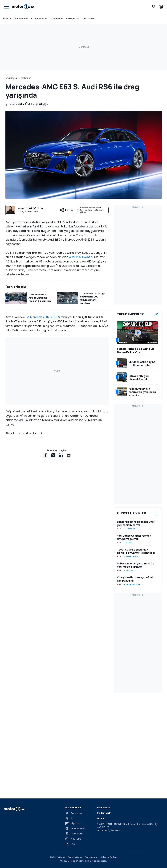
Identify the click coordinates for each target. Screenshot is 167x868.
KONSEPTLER (132, 557)
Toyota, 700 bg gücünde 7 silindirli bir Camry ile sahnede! (136, 551)
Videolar (58, 19)
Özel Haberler (39, 19)
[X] (69, 818)
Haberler (8, 19)
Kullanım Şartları (109, 857)
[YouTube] (73, 839)
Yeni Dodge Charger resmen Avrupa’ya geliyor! (134, 537)
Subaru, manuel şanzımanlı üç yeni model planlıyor (136, 565)
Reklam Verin (104, 813)
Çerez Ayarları (91, 857)
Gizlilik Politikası (57, 857)
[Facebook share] (45, 455)
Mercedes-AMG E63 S (45, 317)
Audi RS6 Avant (80, 257)
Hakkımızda (103, 807)
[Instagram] (74, 834)
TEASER (129, 571)
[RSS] (70, 844)
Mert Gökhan (35, 208)
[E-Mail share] (69, 455)
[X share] (53, 455)
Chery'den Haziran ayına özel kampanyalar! (135, 579)
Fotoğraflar (73, 19)
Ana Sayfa (11, 78)
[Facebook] (74, 813)
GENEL (129, 543)
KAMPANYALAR (133, 584)
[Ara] (154, 7)
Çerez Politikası (75, 857)
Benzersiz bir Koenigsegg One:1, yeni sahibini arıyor (137, 523)
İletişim (101, 818)
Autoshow (89, 19)
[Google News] (75, 829)
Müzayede (131, 529)
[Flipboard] (73, 823)
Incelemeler (22, 19)
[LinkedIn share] (61, 455)
